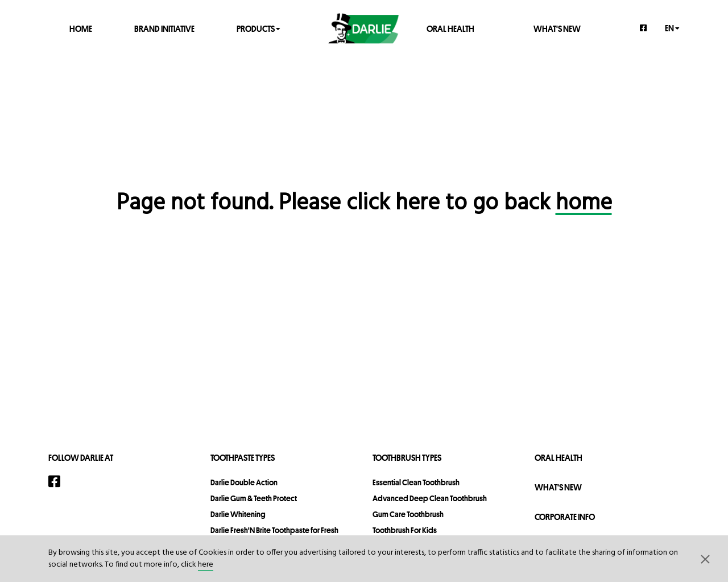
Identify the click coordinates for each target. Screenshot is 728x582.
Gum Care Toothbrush (408, 514)
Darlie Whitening (238, 514)
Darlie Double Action (244, 482)
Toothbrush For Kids (405, 530)
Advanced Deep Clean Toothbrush (430, 498)
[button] (705, 559)
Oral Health (450, 28)
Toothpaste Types (243, 458)
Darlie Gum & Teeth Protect (254, 498)
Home (81, 28)
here (206, 565)
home (584, 204)
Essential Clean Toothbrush (416, 482)
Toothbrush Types (407, 458)
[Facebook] (644, 28)
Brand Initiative (164, 28)
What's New (557, 28)
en (672, 28)
